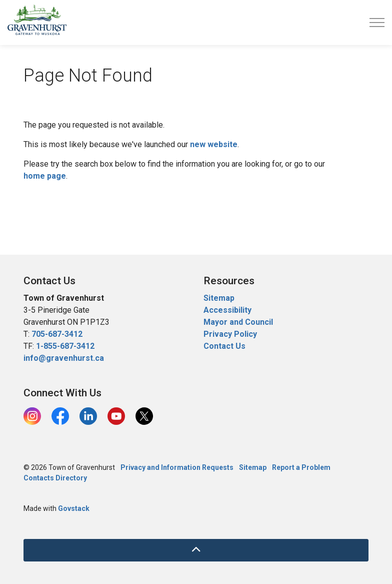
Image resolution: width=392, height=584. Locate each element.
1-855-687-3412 (65, 346)
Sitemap (219, 298)
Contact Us (224, 346)
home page (45, 176)
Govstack (74, 508)
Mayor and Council (239, 322)
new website (214, 144)
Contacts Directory (55, 478)
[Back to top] (196, 550)
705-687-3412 (57, 334)
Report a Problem (301, 467)
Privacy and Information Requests (177, 467)
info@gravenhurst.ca (64, 358)
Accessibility (227, 310)
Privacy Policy (230, 334)
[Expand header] (377, 23)
